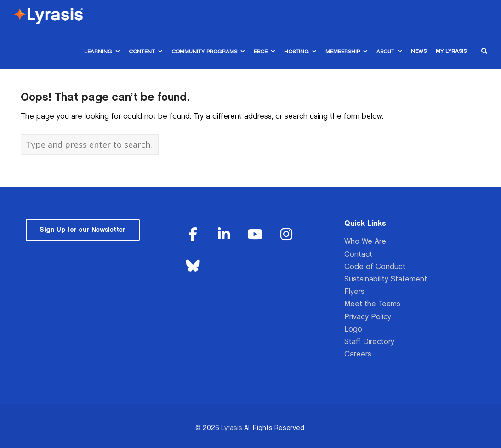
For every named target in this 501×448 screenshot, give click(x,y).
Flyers (354, 292)
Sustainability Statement (386, 279)
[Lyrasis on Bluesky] (193, 267)
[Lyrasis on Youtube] (255, 235)
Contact (358, 255)
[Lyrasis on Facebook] (193, 235)
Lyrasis (232, 428)
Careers (358, 354)
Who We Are (365, 242)
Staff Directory (369, 342)
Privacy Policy (368, 317)
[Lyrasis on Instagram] (286, 235)
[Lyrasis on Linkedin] (224, 235)
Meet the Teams (372, 304)
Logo (353, 330)
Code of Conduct (375, 267)
